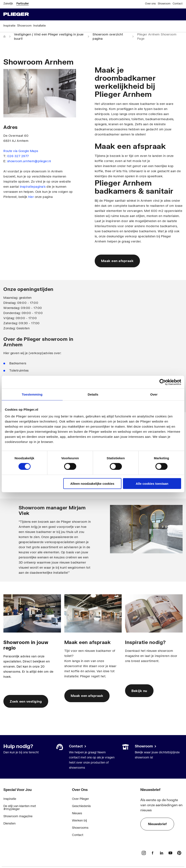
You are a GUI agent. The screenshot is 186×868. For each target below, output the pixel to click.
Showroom (164, 4)
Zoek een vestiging (26, 701)
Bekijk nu (139, 691)
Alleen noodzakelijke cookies (92, 483)
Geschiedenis (81, 806)
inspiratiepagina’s (33, 187)
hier (31, 197)
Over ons (150, 4)
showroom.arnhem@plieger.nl (29, 161)
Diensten (9, 823)
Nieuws (77, 813)
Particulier (23, 4)
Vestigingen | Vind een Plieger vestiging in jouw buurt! (49, 36)
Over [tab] (154, 394)
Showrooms (80, 828)
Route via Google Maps (21, 151)
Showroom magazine (18, 816)
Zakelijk (8, 4)
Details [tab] (93, 394)
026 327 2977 (18, 156)
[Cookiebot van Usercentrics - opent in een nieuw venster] (163, 382)
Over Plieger (80, 799)
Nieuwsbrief (157, 824)
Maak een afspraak (117, 261)
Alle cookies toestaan (152, 483)
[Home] (5, 37)
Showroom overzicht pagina (108, 36)
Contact (178, 4)
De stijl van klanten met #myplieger (20, 807)
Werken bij (79, 820)
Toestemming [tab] (32, 394)
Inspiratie (10, 799)
